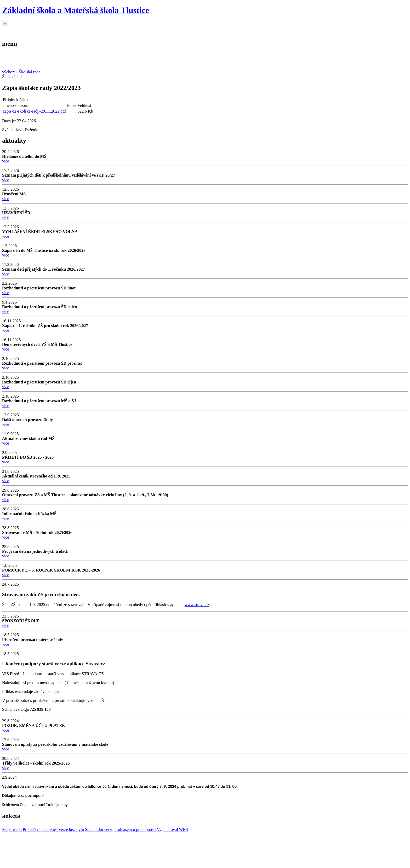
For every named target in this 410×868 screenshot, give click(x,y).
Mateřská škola (69, 31)
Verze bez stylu (71, 829)
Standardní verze (99, 829)
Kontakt (195, 31)
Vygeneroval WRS (172, 829)
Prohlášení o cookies (41, 829)
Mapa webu (12, 829)
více (6, 161)
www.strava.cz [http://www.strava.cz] (197, 605)
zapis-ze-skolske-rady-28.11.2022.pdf (35, 111)
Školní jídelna (101, 31)
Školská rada (163, 31)
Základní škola (38, 31)
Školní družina (132, 31)
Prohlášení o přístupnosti (135, 829)
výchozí (9, 72)
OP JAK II (258, 31)
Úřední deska (226, 31)
